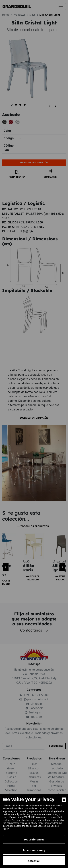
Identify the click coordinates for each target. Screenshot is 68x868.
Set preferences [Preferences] (34, 839)
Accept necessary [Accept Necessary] (34, 850)
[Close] (64, 800)
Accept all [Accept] (34, 861)
